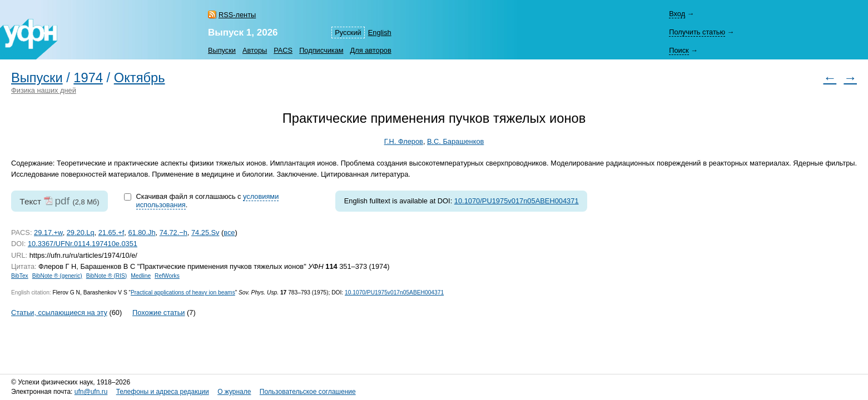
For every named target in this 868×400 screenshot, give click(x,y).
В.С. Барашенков (455, 141)
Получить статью (697, 32)
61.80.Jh (142, 232)
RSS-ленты (237, 15)
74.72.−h (173, 232)
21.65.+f (111, 232)
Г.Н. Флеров (404, 141)
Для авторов (371, 50)
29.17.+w (48, 232)
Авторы (255, 50)
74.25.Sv (205, 232)
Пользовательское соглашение (308, 392)
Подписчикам (321, 50)
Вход (677, 14)
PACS (283, 50)
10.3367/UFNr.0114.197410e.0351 (83, 244)
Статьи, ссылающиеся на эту (59, 312)
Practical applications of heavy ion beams (183, 292)
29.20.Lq (81, 232)
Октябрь (140, 78)
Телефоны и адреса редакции (163, 392)
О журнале (234, 392)
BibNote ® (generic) (57, 276)
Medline (141, 276)
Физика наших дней (44, 90)
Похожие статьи (158, 312)
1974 (88, 78)
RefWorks (167, 276)
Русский (348, 32)
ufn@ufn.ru (91, 392)
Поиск (679, 50)
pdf (62, 201)
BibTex (20, 276)
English (380, 32)
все (229, 232)
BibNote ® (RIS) (107, 276)
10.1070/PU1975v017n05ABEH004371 (517, 201)
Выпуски (222, 50)
